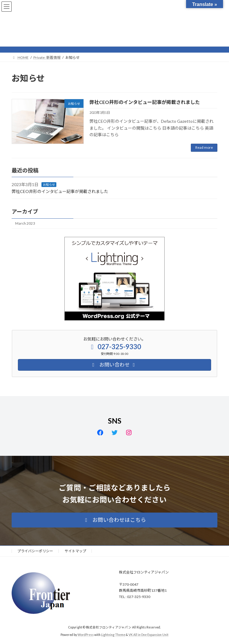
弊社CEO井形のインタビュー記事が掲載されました (145, 102)
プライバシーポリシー (35, 551)
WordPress (86, 635)
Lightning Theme (113, 635)
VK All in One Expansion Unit (148, 635)
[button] (114, 520)
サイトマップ (75, 551)
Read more (204, 147)
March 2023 (25, 223)
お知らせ (49, 185)
